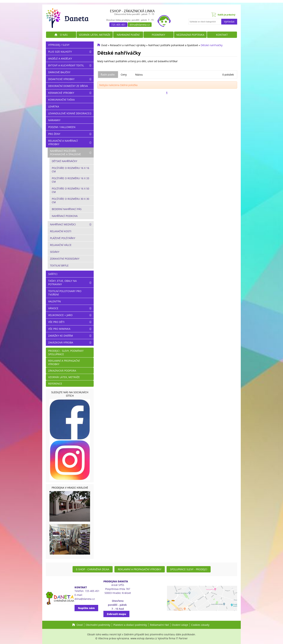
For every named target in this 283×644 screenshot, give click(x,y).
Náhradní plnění (128, 35)
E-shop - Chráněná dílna (93, 569)
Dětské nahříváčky (212, 45)
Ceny (124, 75)
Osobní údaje (180, 625)
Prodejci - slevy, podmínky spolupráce (66, 352)
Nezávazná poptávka (190, 35)
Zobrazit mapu (116, 614)
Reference (55, 384)
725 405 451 (118, 25)
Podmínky (158, 35)
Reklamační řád (159, 625)
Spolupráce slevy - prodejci (189, 569)
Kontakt (222, 35)
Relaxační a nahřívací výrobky (128, 45)
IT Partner (182, 638)
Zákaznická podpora (62, 371)
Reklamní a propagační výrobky (64, 362)
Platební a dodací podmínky (130, 625)
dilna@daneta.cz (140, 25)
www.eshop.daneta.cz (144, 638)
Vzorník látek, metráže (95, 35)
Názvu (139, 75)
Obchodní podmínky (98, 625)
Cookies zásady (200, 625)
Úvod (104, 45)
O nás (64, 35)
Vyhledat (229, 22)
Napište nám (86, 608)
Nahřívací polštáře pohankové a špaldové (173, 45)
